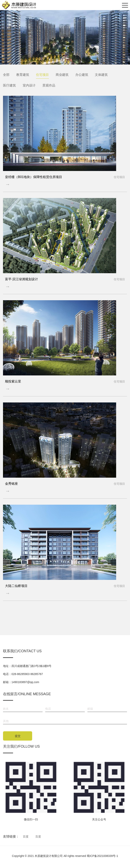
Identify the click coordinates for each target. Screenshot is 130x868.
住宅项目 (42, 75)
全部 (6, 75)
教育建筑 (23, 75)
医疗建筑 (9, 85)
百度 (26, 837)
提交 (18, 736)
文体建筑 (101, 75)
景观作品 (49, 85)
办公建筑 (82, 75)
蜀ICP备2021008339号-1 (102, 856)
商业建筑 (62, 75)
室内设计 (29, 85)
